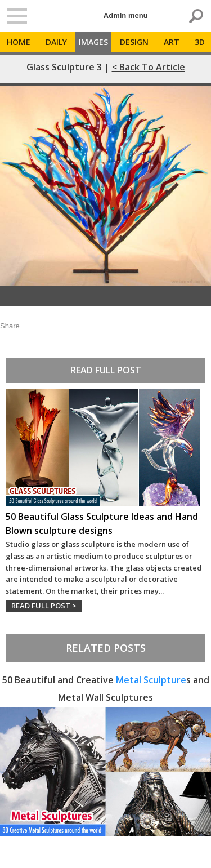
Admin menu (126, 15)
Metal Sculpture (151, 680)
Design (134, 42)
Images (93, 42)
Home (19, 42)
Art (172, 42)
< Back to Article (149, 67)
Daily (56, 42)
